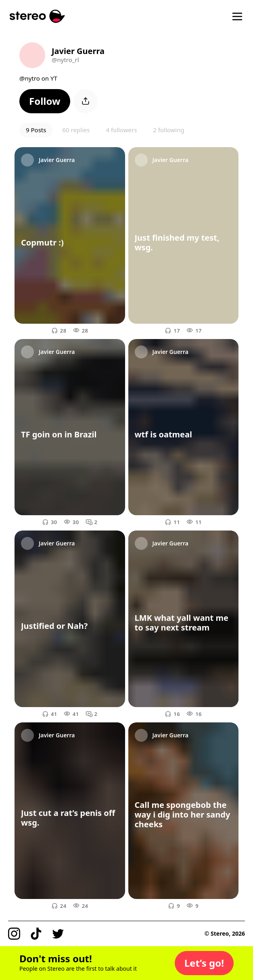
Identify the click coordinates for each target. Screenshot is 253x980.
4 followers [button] (121, 130)
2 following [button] (168, 130)
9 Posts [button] (36, 130)
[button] (45, 101)
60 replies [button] (76, 130)
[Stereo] (37, 16)
